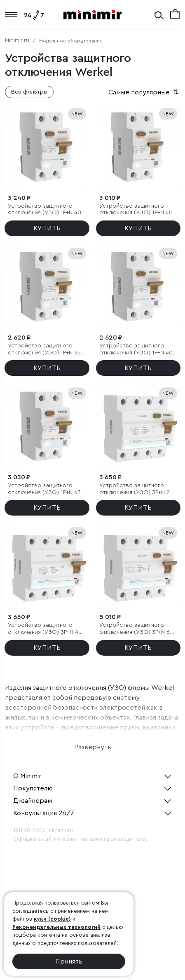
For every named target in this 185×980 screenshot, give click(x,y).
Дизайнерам (33, 801)
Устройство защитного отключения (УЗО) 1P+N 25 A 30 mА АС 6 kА (47, 350)
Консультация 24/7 (44, 813)
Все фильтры (29, 92)
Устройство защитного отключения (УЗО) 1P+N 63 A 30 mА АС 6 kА (47, 489)
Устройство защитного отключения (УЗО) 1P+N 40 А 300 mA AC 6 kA (44, 210)
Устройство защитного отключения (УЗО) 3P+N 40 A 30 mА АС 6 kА (45, 629)
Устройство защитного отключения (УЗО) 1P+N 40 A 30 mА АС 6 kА (138, 350)
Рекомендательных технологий (56, 927)
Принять (69, 961)
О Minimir (27, 776)
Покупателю (33, 788)
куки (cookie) (52, 919)
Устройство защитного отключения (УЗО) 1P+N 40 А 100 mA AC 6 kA (136, 210)
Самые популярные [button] (144, 92)
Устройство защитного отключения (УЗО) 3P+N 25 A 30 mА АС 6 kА (136, 489)
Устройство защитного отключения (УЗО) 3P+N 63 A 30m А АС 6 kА (136, 629)
